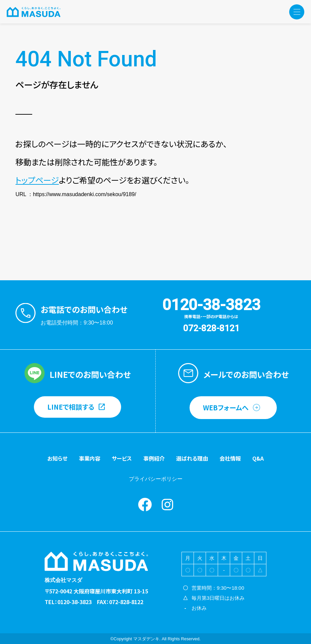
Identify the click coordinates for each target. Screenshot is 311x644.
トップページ (37, 180)
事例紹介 (154, 458)
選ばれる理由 (192, 458)
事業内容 (90, 458)
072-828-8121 (211, 328)
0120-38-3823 (211, 305)
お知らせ (57, 458)
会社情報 (230, 458)
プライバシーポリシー (156, 479)
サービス (122, 458)
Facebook (145, 505)
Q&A (258, 458)
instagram (167, 505)
